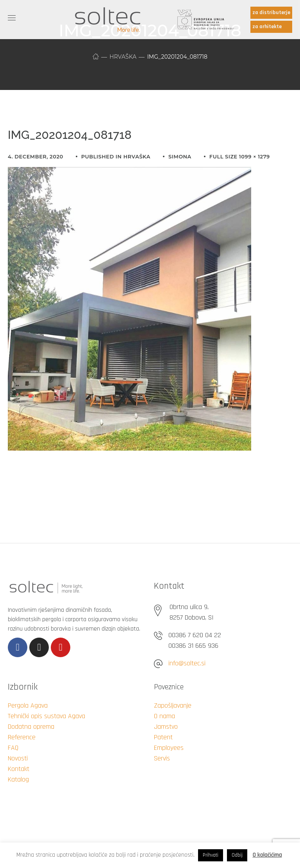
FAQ (13, 748)
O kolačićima (267, 855)
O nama (164, 716)
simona (180, 156)
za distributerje (271, 13)
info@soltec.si (187, 663)
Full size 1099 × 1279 (240, 156)
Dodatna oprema (31, 727)
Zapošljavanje (173, 705)
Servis (162, 758)
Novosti (18, 758)
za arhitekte (267, 27)
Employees (169, 748)
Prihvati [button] (211, 855)
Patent (163, 737)
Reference (22, 737)
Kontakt (19, 769)
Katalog (18, 779)
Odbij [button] (237, 855)
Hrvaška (123, 57)
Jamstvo (166, 727)
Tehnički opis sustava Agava (46, 716)
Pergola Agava (28, 705)
